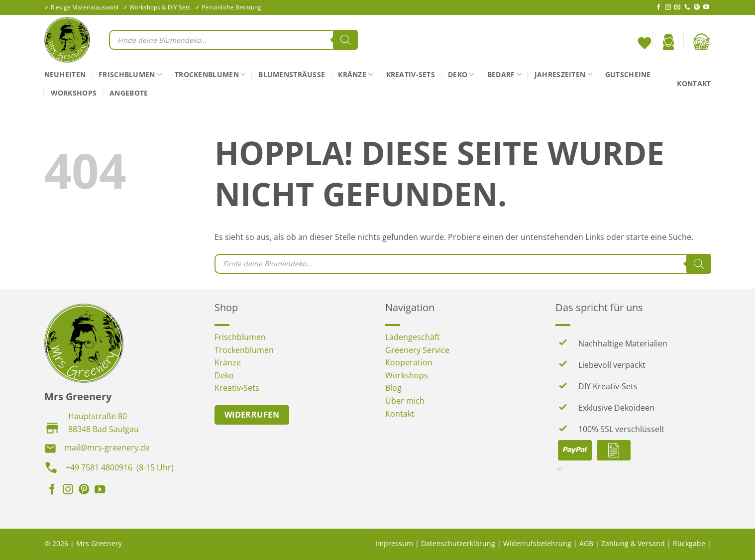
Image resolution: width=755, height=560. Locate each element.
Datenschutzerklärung (458, 543)
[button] (668, 42)
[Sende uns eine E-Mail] (677, 7)
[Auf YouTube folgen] (706, 7)
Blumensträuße (292, 74)
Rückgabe (689, 543)
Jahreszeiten (563, 75)
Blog (393, 388)
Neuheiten (65, 74)
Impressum (394, 543)
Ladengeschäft (413, 337)
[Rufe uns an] (687, 7)
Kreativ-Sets (411, 74)
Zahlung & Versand (633, 543)
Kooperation (409, 362)
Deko (461, 75)
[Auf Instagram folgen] (668, 7)
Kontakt (694, 83)
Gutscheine (628, 74)
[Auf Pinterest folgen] (697, 7)
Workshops (74, 93)
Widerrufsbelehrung (537, 543)
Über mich (405, 401)
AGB (586, 543)
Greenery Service (417, 350)
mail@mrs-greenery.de (107, 448)
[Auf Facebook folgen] (658, 7)
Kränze (355, 75)
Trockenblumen (210, 75)
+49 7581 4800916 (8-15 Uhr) (120, 467)
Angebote (129, 93)
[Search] (345, 40)
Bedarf (504, 75)
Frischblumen (130, 75)
